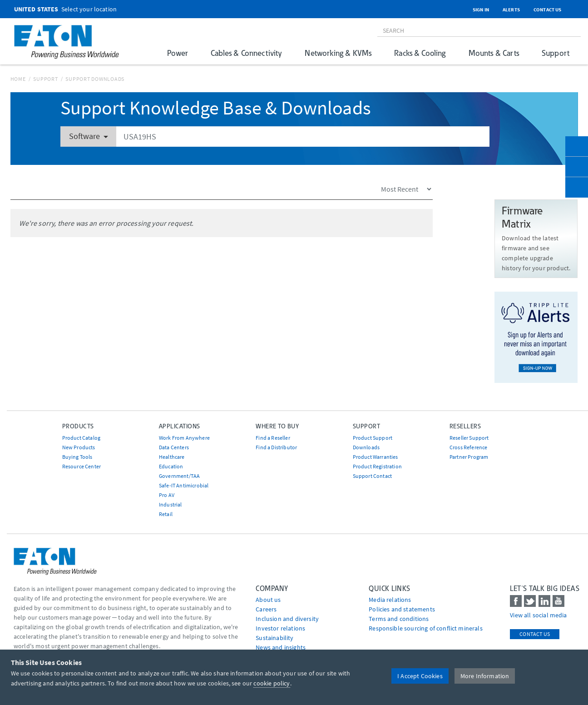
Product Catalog (81, 438)
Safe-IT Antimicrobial (184, 485)
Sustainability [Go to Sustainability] (274, 638)
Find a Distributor (276, 447)
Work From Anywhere (184, 438)
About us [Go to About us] (268, 600)
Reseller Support (469, 438)
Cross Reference (468, 447)
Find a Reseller (273, 438)
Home (18, 79)
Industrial (170, 504)
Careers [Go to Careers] (266, 609)
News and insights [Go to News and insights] (281, 647)
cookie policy (272, 683)
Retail (166, 514)
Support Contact (372, 476)
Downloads (366, 447)
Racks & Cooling (420, 53)
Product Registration (377, 466)
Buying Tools (77, 457)
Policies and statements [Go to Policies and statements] (402, 609)
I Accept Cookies (420, 676)
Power (178, 53)
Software (89, 136)
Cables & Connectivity (246, 53)
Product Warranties (376, 457)
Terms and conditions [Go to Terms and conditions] (399, 619)
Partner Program (469, 457)
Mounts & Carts (494, 53)
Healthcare (172, 457)
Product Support (373, 438)
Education (171, 466)
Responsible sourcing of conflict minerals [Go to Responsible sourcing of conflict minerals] (426, 628)
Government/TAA (179, 476)
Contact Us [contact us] (535, 634)
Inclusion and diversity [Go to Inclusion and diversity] (287, 619)
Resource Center (82, 466)
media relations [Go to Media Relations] (390, 600)
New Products (79, 447)
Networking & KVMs (338, 53)
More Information (485, 676)
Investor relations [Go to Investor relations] (280, 628)
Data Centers (174, 447)
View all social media (538, 615)
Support (556, 53)
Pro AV (167, 495)
